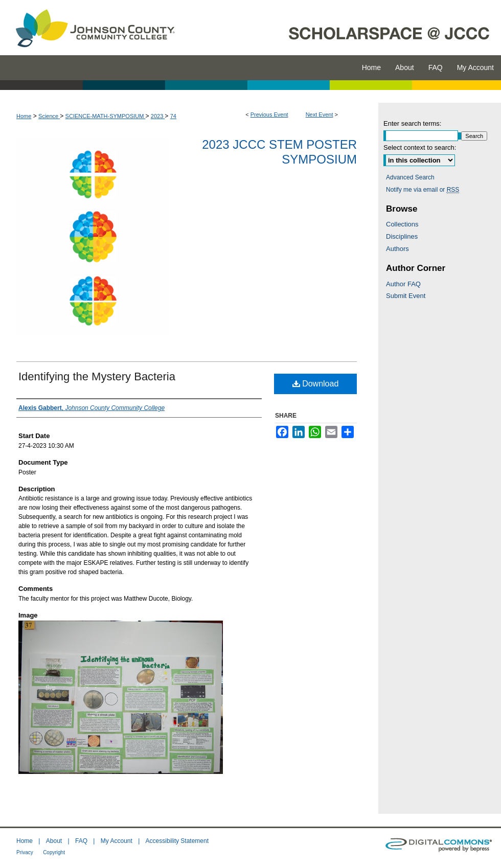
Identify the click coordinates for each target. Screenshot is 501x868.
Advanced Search (410, 177)
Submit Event (406, 296)
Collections (402, 224)
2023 (158, 116)
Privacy (25, 852)
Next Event (320, 115)
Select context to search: (420, 147)
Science (49, 116)
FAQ (81, 841)
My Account (117, 841)
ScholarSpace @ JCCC (344, 28)
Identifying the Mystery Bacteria (97, 376)
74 (173, 116)
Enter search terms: (412, 123)
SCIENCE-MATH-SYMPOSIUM (106, 116)
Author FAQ (403, 284)
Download (316, 384)
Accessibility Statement (177, 841)
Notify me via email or (423, 190)
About (54, 841)
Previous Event (269, 115)
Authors (397, 249)
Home (24, 116)
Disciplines (402, 236)
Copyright (54, 852)
